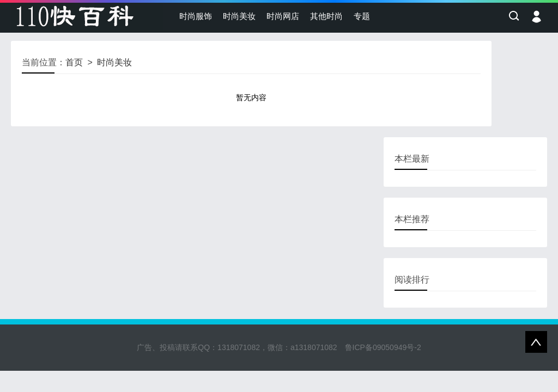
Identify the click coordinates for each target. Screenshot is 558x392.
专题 (362, 16)
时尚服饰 (196, 16)
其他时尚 (326, 16)
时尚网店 (283, 16)
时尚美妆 (239, 16)
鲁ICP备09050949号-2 (383, 347)
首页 (74, 62)
